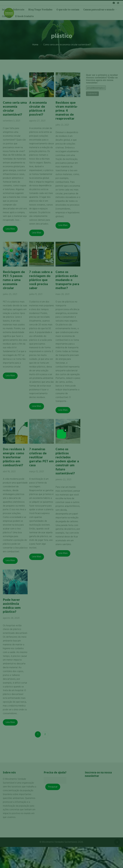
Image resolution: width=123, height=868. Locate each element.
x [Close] (65, 430)
